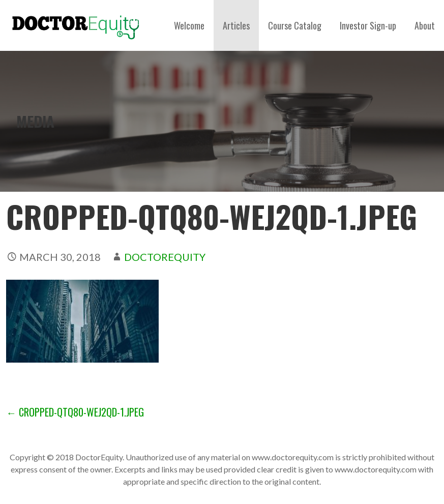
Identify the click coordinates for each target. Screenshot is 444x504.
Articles (236, 25)
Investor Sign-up (368, 25)
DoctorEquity (165, 257)
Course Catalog (295, 25)
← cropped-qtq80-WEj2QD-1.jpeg (75, 412)
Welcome (189, 25)
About (425, 25)
